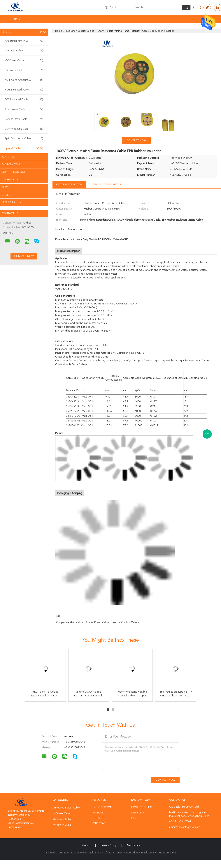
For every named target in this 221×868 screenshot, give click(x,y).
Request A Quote (14, 202)
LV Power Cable (24, 51)
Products (24, 32)
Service (98, 818)
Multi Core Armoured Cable (24, 80)
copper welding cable (70, 622)
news (5, 187)
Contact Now (136, 140)
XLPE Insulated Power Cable (24, 90)
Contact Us (10, 180)
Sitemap (85, 845)
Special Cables (24, 148)
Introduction (102, 807)
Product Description (108, 185)
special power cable (97, 622)
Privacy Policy (109, 845)
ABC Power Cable (24, 109)
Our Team (100, 823)
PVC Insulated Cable (24, 100)
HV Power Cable (24, 70)
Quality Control (14, 172)
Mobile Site (134, 845)
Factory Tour (11, 165)
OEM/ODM (138, 813)
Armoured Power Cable (24, 41)
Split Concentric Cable (24, 139)
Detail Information (69, 185)
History (98, 813)
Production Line (142, 807)
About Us (8, 157)
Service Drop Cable (24, 119)
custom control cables (125, 622)
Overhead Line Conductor (24, 129)
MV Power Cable (24, 60)
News (16, 19)
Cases (6, 195)
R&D (134, 818)
